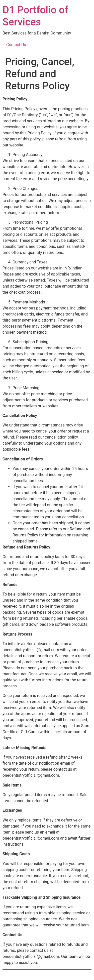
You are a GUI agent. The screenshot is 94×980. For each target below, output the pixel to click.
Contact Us (16, 45)
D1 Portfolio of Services (35, 16)
